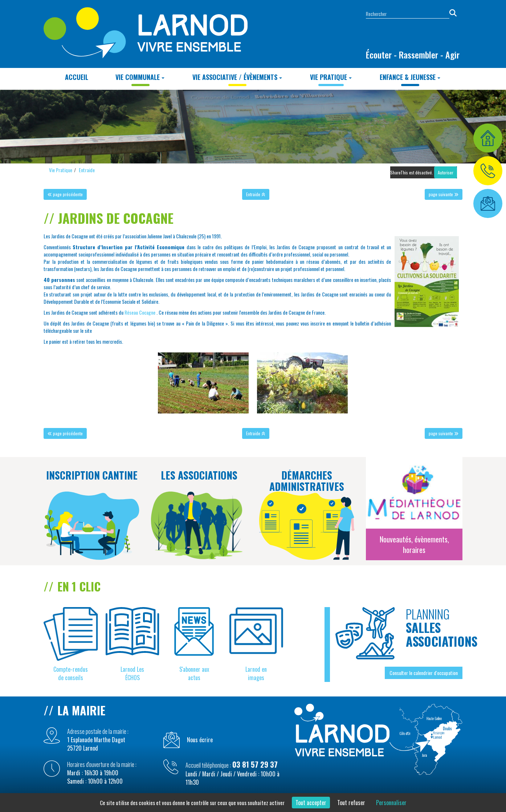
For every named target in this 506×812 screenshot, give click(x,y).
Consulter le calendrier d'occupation (424, 673)
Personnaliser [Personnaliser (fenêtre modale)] (391, 803)
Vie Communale (140, 77)
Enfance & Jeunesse (410, 77)
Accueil (77, 77)
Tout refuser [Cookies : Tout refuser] (351, 803)
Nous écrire (200, 740)
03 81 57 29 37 (255, 764)
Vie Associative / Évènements (237, 77)
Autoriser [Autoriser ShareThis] (446, 172)
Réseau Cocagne (140, 312)
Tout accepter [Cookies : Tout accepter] (311, 803)
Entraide (87, 170)
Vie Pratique (331, 77)
